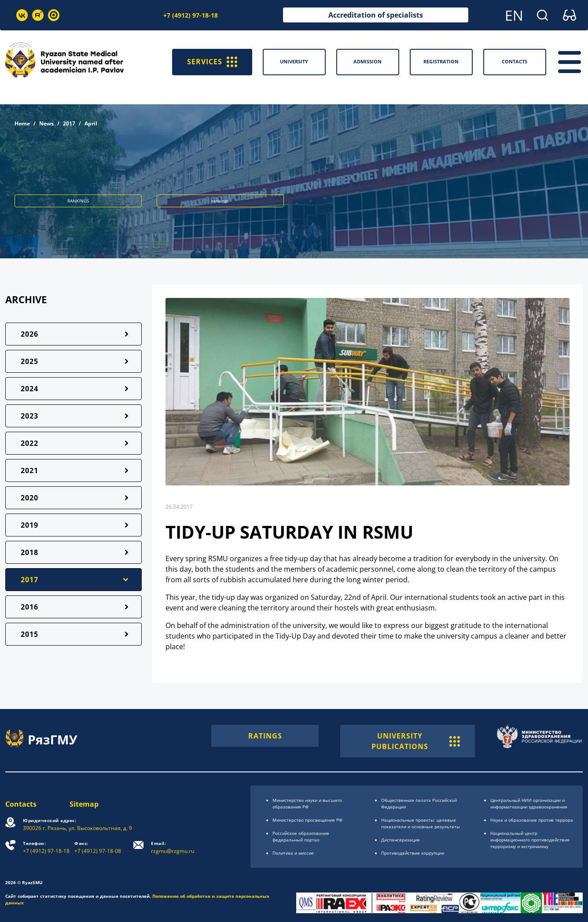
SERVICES (212, 62)
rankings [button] (220, 201)
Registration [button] (441, 61)
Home (22, 123)
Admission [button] (367, 61)
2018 (29, 552)
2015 (29, 634)
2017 (69, 123)
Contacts (21, 804)
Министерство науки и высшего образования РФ (307, 803)
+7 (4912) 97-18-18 (191, 15)
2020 (29, 498)
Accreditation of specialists (376, 15)
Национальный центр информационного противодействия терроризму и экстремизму (530, 840)
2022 (29, 443)
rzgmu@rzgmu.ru (173, 847)
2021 (29, 470)
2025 (29, 361)
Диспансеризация (401, 840)
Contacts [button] (514, 61)
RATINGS (265, 736)
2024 (29, 389)
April (91, 123)
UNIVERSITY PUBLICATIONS (416, 741)
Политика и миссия (293, 853)
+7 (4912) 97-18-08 (98, 847)
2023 (29, 416)
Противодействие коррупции (413, 853)
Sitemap (84, 804)
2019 (29, 525)
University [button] (294, 61)
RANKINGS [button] (78, 201)
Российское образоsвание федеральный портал (301, 836)
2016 (29, 607)
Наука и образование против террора (532, 820)
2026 (29, 334)
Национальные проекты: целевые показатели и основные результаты (421, 823)
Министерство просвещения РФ (307, 820)
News (46, 123)
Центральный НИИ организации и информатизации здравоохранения (529, 803)
